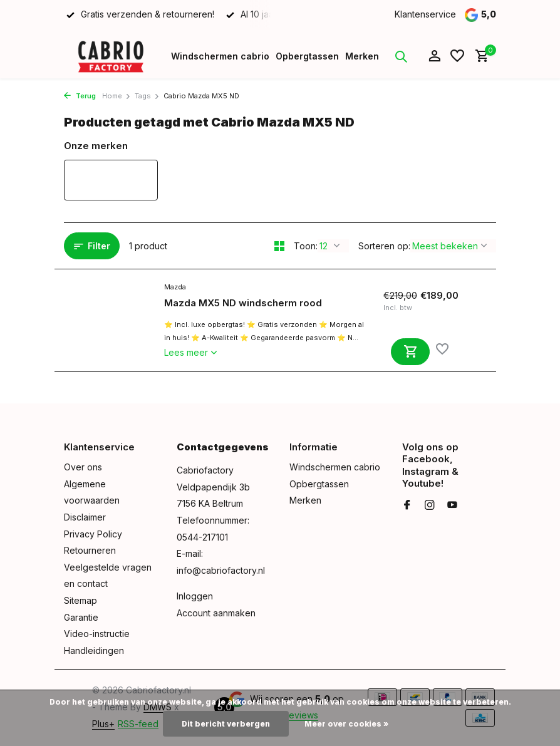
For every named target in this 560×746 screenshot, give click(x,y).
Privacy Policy (93, 534)
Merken (362, 56)
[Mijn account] (434, 56)
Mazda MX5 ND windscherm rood (243, 303)
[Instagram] (430, 505)
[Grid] (279, 246)
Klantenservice (425, 14)
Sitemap (80, 600)
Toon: (306, 246)
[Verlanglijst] (457, 56)
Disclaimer (85, 517)
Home (117, 96)
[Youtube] (452, 505)
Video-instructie (97, 634)
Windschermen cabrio (220, 56)
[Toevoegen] (410, 352)
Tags (147, 96)
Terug (80, 96)
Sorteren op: (384, 246)
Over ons (83, 467)
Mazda (175, 287)
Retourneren (90, 550)
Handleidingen (94, 650)
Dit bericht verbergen (226, 724)
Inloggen (195, 596)
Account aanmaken (216, 613)
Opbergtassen (307, 56)
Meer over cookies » (346, 724)
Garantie (81, 617)
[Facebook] (407, 505)
